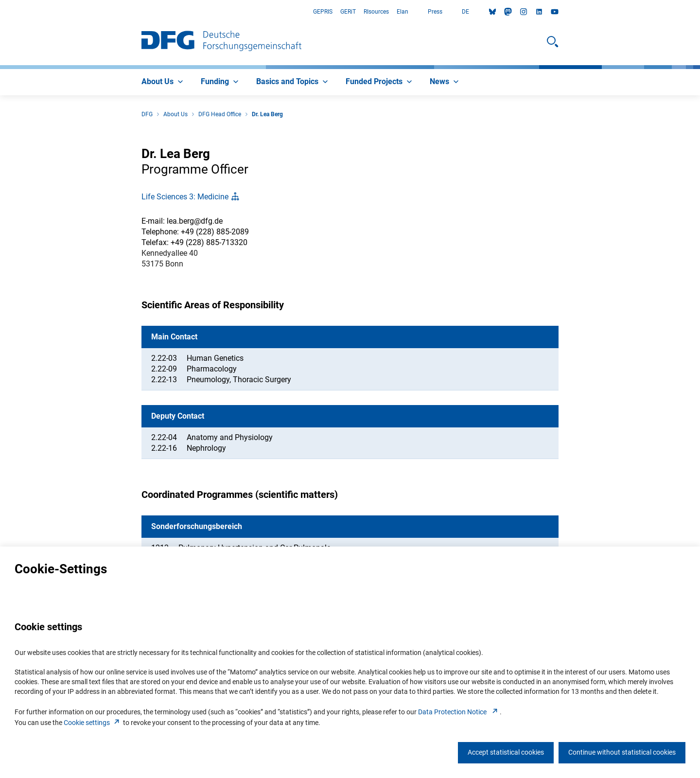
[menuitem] (163, 82)
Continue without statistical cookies (622, 752)
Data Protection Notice (459, 712)
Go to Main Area (0, 12)
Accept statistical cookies (506, 752)
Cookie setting (93, 723)
